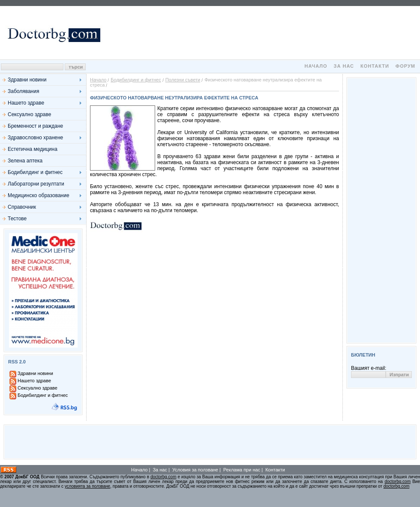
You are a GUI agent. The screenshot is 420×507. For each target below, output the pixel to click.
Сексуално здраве (29, 114)
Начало (316, 66)
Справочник (22, 207)
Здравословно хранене (35, 138)
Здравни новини (27, 80)
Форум (405, 66)
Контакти (375, 66)
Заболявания (23, 91)
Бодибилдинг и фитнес (35, 172)
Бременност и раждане (35, 126)
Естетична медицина (33, 149)
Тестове (17, 219)
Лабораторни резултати (36, 184)
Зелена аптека (25, 161)
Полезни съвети (183, 80)
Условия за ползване (195, 470)
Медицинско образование (39, 195)
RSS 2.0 (17, 362)
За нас (344, 66)
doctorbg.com (163, 477)
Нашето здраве (26, 103)
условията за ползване (87, 486)
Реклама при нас (242, 470)
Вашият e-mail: (369, 368)
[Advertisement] (262, 33)
